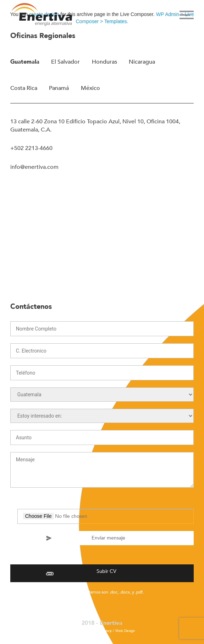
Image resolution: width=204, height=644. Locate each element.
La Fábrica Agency (97, 631)
